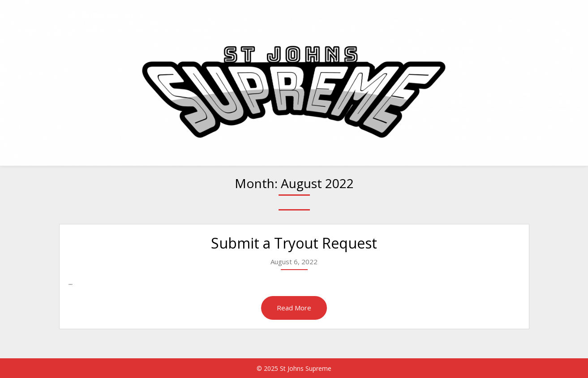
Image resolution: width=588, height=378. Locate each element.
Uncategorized (499, 15)
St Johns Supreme (106, 15)
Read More (294, 308)
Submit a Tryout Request (294, 243)
